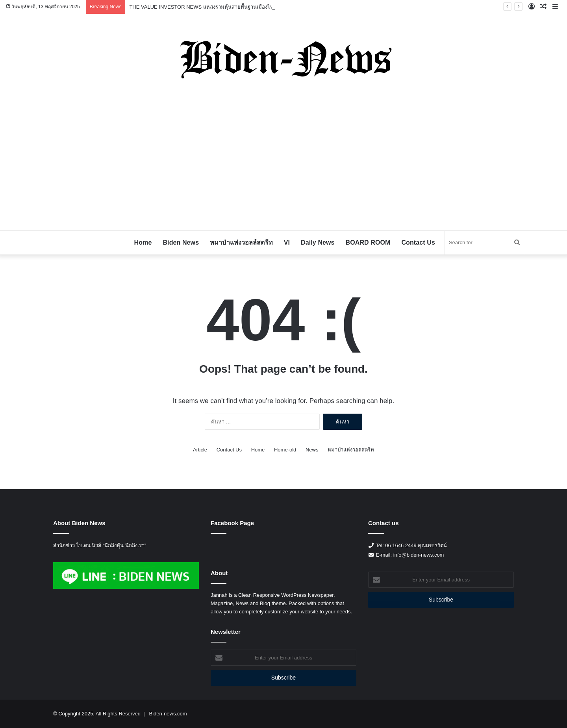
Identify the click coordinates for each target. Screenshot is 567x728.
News (312, 450)
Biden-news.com (168, 714)
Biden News (181, 242)
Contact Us (418, 242)
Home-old (285, 450)
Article (200, 450)
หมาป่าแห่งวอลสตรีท (351, 450)
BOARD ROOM (368, 242)
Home (143, 242)
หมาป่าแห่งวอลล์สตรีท (241, 242)
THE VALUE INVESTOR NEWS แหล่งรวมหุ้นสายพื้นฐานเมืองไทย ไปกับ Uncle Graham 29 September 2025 (250, 7)
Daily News (318, 242)
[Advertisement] (283, 160)
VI (287, 242)
